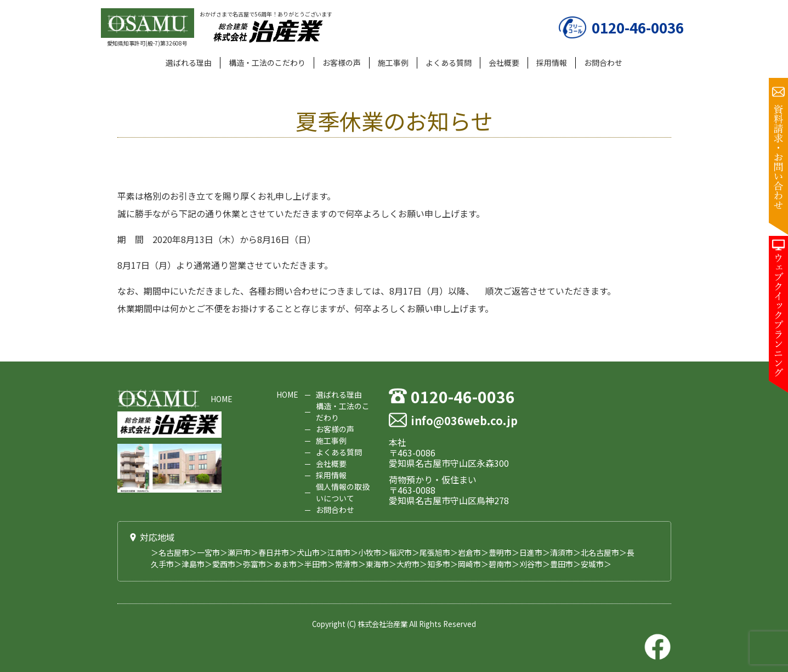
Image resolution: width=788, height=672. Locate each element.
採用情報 (552, 63)
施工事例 (393, 63)
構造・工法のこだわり (267, 63)
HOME (222, 399)
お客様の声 (342, 63)
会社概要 (504, 63)
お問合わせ (603, 63)
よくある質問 (449, 63)
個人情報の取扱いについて (343, 492)
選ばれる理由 (189, 63)
